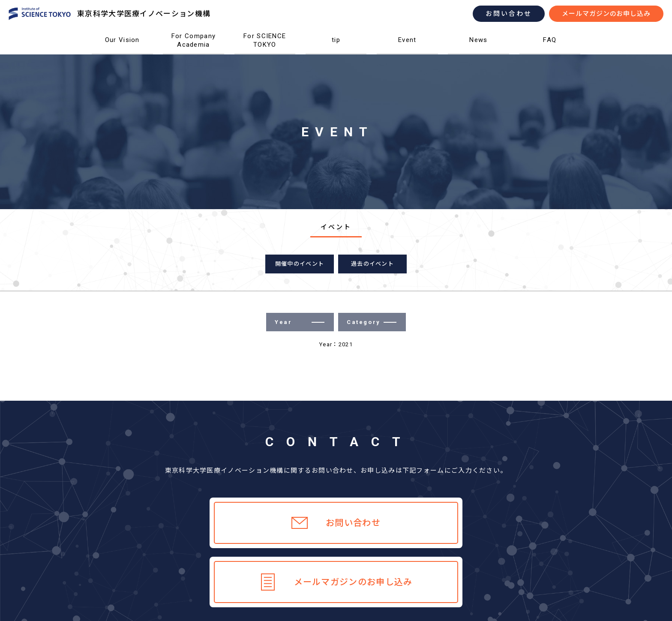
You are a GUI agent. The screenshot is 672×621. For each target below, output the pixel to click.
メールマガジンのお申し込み (606, 14)
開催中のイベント (300, 264)
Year (300, 322)
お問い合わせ (509, 14)
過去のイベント (372, 264)
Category (372, 322)
